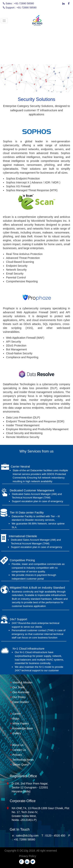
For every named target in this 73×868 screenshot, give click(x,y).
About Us (17, 745)
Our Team (18, 687)
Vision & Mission (22, 682)
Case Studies (20, 702)
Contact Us (18, 750)
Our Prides (18, 697)
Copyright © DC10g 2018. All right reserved (31, 851)
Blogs (15, 719)
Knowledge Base (22, 728)
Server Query (20, 765)
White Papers (20, 723)
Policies (16, 755)
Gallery (16, 733)
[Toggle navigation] (4, 21)
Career (16, 714)
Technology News (22, 760)
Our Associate (20, 692)
